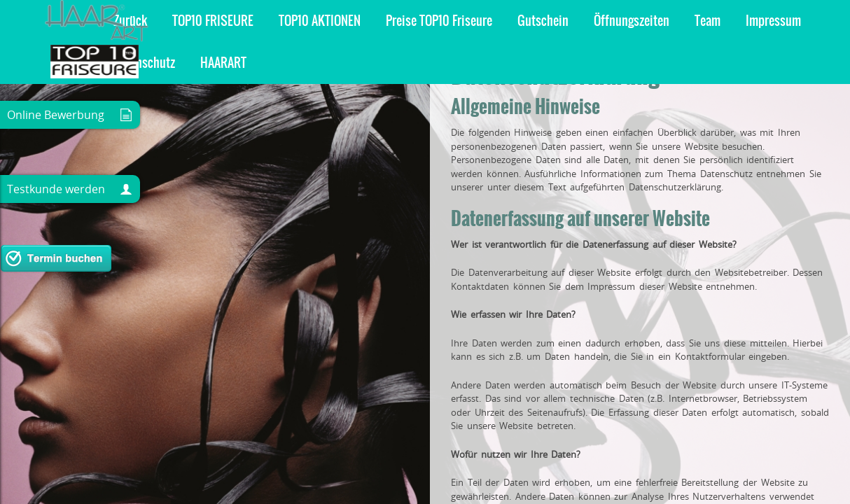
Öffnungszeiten (287, 21)
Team (363, 21)
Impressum (429, 21)
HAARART (592, 21)
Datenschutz (513, 21)
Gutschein (198, 21)
